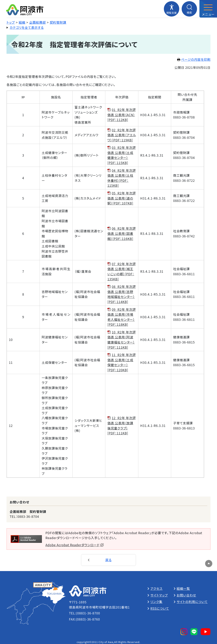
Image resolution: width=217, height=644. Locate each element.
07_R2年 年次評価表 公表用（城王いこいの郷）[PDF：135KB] (121, 271)
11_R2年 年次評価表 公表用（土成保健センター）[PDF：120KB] (121, 362)
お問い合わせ (186, 595)
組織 (22, 22)
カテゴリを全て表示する (27, 27)
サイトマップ (159, 595)
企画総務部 (38, 22)
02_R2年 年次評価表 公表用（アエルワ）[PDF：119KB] (122, 135)
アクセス (156, 588)
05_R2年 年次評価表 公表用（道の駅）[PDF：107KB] (121, 198)
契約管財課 (58, 22)
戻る (108, 560)
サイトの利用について (192, 602)
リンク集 (156, 602)
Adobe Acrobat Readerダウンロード (75, 545)
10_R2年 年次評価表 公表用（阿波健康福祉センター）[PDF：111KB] (121, 340)
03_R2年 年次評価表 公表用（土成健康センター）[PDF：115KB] (121, 155)
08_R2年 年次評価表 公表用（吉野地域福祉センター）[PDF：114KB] (121, 294)
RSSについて (160, 608)
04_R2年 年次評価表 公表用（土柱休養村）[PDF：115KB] (121, 178)
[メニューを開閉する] (208, 9)
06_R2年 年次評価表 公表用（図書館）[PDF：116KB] (121, 233)
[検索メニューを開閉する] (189, 9)
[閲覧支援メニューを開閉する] (172, 9)
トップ (11, 22)
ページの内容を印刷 (194, 59)
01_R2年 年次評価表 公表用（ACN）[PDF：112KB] (121, 115)
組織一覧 (183, 588)
